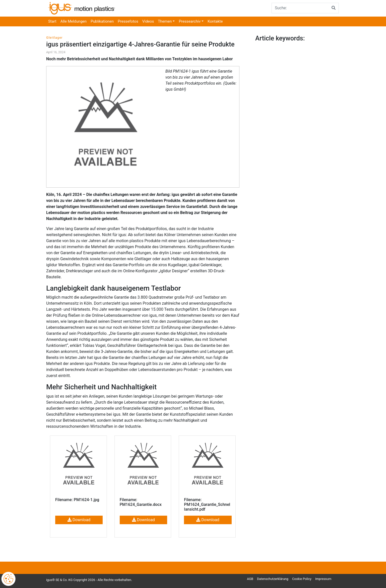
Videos (148, 21)
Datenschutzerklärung (273, 579)
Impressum (323, 579)
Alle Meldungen (74, 21)
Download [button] (79, 520)
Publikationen (102, 21)
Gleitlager (54, 38)
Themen (165, 21)
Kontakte (215, 21)
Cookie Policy (302, 579)
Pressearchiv (190, 21)
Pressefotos (128, 21)
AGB (250, 579)
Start (52, 21)
